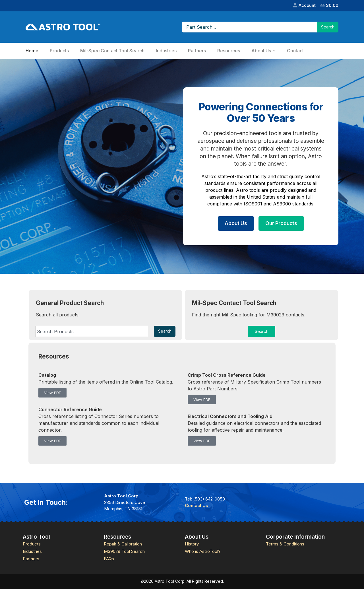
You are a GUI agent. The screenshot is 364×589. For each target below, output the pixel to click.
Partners (197, 51)
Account (307, 5)
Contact (295, 51)
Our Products (281, 223)
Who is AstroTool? (203, 551)
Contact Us (197, 505)
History (192, 544)
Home (32, 51)
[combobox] (92, 331)
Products (59, 51)
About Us (261, 51)
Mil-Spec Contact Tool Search (112, 51)
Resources (229, 51)
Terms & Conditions (285, 544)
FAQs (109, 559)
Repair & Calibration (123, 544)
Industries (166, 51)
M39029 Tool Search (124, 551)
